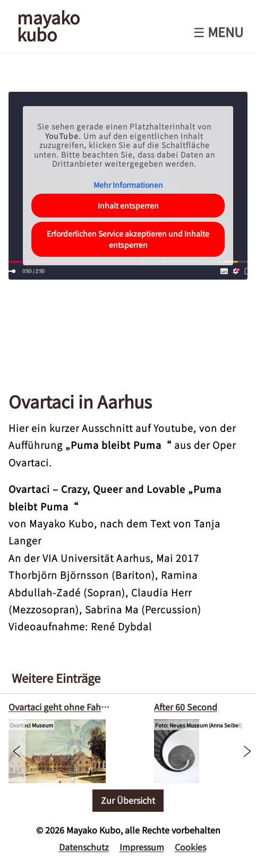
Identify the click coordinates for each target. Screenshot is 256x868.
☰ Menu (218, 32)
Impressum (142, 847)
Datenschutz (84, 847)
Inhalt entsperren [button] (128, 205)
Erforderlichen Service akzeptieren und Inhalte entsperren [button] (128, 239)
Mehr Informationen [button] (128, 185)
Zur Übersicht (128, 800)
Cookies (190, 847)
